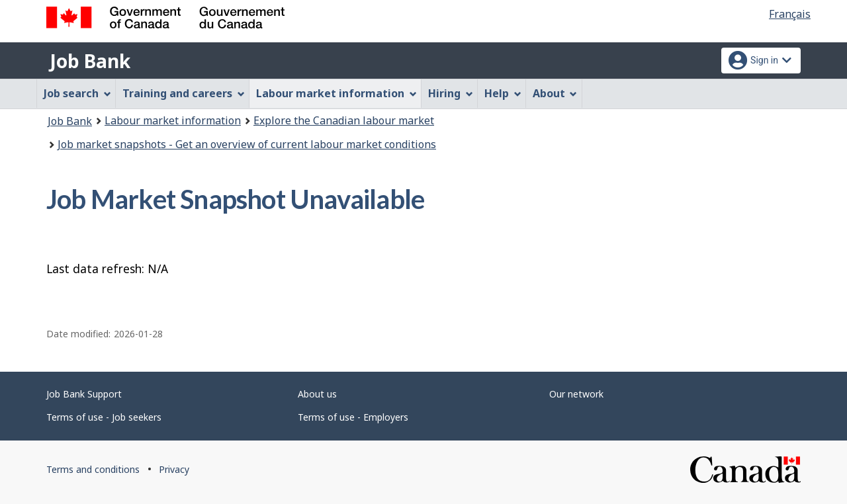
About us (317, 394)
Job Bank (90, 61)
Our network (576, 394)
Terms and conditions (93, 469)
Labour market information (173, 120)
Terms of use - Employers (353, 417)
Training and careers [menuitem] (184, 93)
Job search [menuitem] (77, 93)
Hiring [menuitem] (451, 93)
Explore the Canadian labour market (344, 120)
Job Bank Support (84, 394)
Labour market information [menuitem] (336, 93)
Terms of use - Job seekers (104, 417)
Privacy (174, 469)
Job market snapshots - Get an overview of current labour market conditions (247, 144)
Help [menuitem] (503, 93)
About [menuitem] (555, 93)
